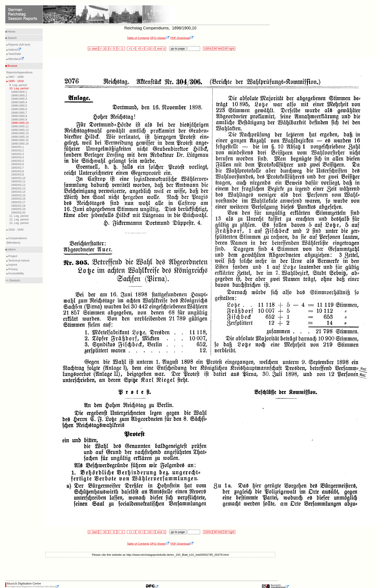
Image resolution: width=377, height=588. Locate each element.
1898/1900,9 (19, 119)
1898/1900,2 (19, 95)
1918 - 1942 (16, 230)
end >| (161, 49)
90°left (218, 49)
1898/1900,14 (20, 137)
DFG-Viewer (160, 38)
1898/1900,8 (19, 116)
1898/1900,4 (19, 102)
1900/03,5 (17, 161)
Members (16, 59)
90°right (229, 49)
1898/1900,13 (20, 133)
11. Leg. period (19, 216)
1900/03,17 (18, 202)
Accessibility (16, 273)
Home (11, 31)
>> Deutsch (13, 280)
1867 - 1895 (16, 77)
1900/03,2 (17, 150)
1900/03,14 (18, 192)
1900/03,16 (18, 199)
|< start (93, 49)
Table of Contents (138, 38)
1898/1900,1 (19, 92)
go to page (178, 49)
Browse (12, 66)
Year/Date (14, 54)
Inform (11, 249)
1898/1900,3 (19, 99)
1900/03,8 (17, 171)
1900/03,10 (18, 178)
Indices (14, 50)
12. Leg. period (19, 219)
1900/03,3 (17, 154)
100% (208, 49)
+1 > (131, 49)
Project (12, 256)
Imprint (12, 265)
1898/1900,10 (20, 123)
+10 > (150, 49)
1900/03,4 (17, 157)
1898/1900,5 (19, 106)
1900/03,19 (18, 209)
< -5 (113, 49)
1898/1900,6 (19, 109)
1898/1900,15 (20, 140)
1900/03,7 (17, 168)
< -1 (121, 49)
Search (12, 38)
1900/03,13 (18, 188)
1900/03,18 (18, 206)
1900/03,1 (17, 147)
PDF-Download (182, 38)
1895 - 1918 (16, 81)
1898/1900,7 (19, 113)
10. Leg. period (19, 88)
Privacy (13, 269)
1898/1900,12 (20, 130)
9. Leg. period (18, 85)
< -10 (104, 49)
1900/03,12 (18, 185)
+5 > (140, 49)
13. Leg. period (19, 223)
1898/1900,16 (20, 144)
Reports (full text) (19, 45)
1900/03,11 (18, 181)
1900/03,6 (17, 164)
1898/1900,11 (20, 126)
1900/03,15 (18, 195)
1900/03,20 (18, 213)
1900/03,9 (17, 175)
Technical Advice (19, 261)
